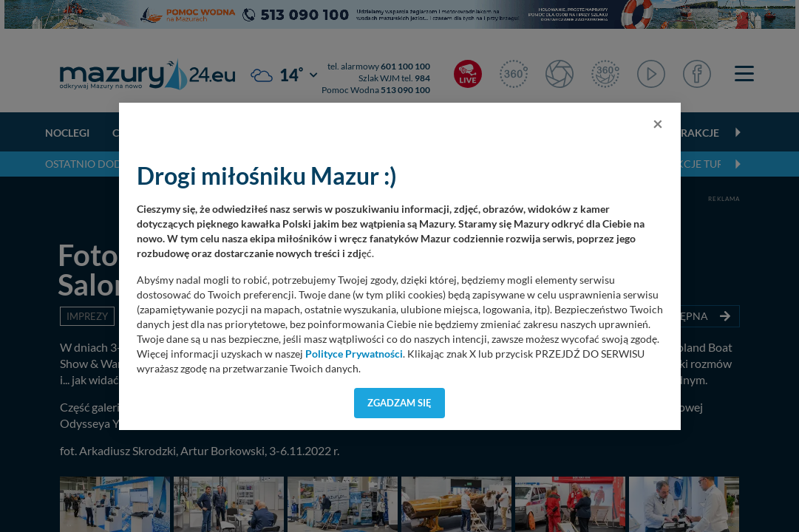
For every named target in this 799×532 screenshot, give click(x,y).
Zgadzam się (399, 403)
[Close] (658, 123)
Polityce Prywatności (354, 354)
